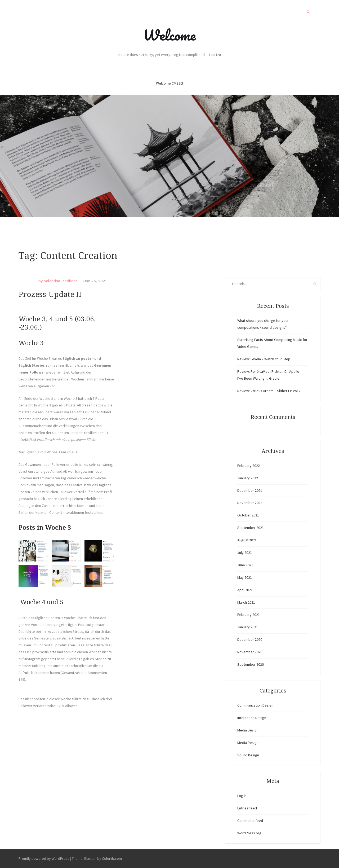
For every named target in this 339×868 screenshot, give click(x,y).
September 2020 (251, 664)
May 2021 (245, 577)
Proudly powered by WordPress (44, 858)
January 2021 (248, 627)
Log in (242, 796)
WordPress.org (249, 833)
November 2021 (250, 503)
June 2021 (245, 565)
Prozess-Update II (50, 294)
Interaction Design (252, 718)
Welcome (169, 35)
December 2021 (250, 490)
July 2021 (245, 553)
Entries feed (247, 808)
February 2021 (249, 615)
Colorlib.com (112, 858)
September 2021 (251, 528)
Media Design (248, 730)
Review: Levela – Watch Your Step (264, 359)
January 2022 (248, 478)
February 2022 (249, 466)
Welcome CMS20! (169, 83)
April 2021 (245, 590)
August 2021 (247, 540)
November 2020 (250, 652)
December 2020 (250, 639)
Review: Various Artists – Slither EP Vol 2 (269, 391)
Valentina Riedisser (61, 281)
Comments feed (250, 821)
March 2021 (246, 602)
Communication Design (255, 705)
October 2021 (248, 515)
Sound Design (248, 755)
